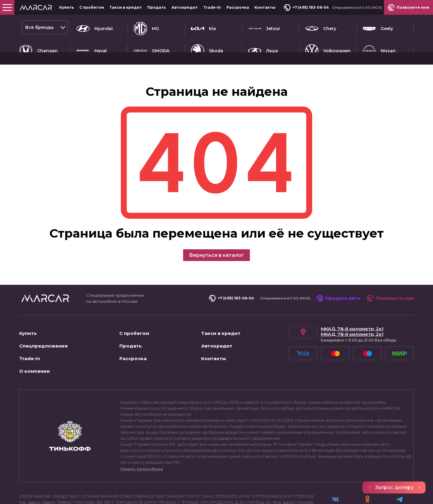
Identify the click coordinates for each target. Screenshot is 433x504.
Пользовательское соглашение (55, 493)
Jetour (264, 27)
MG (146, 27)
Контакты (265, 7)
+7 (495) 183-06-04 (307, 8)
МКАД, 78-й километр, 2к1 (352, 307)
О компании (35, 349)
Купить (67, 7)
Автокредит (185, 7)
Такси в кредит (126, 7)
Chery (321, 27)
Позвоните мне (390, 277)
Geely (378, 27)
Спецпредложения (43, 324)
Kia (203, 27)
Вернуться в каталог (216, 234)
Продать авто (338, 277)
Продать (157, 7)
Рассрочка (238, 7)
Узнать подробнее (142, 447)
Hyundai (95, 27)
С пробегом (92, 7)
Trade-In (212, 7)
